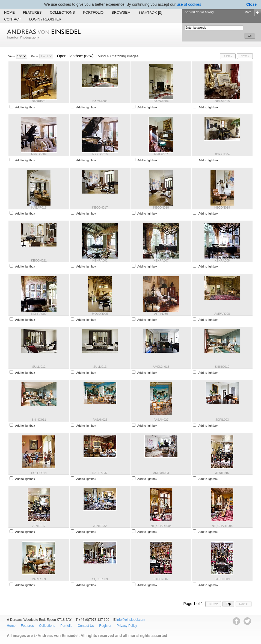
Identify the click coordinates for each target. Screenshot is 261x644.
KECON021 (39, 260)
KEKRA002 (100, 260)
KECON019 (222, 207)
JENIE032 (100, 526)
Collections (62, 12)
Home (9, 12)
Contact (13, 19)
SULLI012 (39, 367)
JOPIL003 (222, 420)
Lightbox (151, 13)
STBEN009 (222, 579)
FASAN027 (161, 420)
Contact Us (86, 626)
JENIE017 (39, 526)
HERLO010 (100, 154)
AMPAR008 (222, 314)
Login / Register (45, 19)
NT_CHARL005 (222, 526)
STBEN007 (161, 579)
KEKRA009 (39, 314)
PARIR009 (39, 579)
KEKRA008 (222, 260)
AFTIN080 (161, 314)
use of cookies (189, 4)
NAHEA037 (100, 473)
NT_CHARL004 (161, 526)
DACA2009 (161, 101)
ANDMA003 (161, 473)
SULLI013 (100, 367)
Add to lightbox (25, 107)
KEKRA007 (161, 260)
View (11, 56)
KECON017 (100, 207)
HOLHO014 (39, 473)
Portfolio (93, 12)
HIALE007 (161, 154)
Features (32, 12)
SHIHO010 (222, 367)
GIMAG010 (222, 101)
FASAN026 (100, 420)
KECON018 (161, 207)
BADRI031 (39, 101)
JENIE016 (222, 473)
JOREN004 (222, 154)
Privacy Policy (127, 626)
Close (251, 4)
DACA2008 (100, 101)
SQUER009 (100, 579)
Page (35, 56)
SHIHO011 (39, 420)
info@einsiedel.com (131, 620)
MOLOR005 (100, 314)
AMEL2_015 (161, 367)
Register (105, 626)
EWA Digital (10, 644)
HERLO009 (39, 154)
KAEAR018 (39, 207)
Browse (121, 12)
